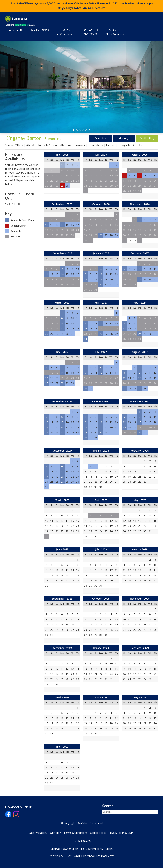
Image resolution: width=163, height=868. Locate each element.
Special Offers (14, 145)
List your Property (92, 849)
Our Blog (56, 833)
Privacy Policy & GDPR (121, 833)
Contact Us (90, 32)
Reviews (80, 145)
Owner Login (71, 849)
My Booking (41, 30)
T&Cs (142, 145)
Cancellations (62, 145)
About (30, 145)
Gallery (124, 138)
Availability (147, 138)
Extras (110, 145)
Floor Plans (96, 145)
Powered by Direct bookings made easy (81, 856)
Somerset (53, 138)
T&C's (65, 32)
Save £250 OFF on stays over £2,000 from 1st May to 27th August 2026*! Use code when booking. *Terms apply (81, 6)
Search (115, 32)
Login (109, 849)
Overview (101, 138)
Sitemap (55, 849)
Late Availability (38, 833)
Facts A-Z (44, 145)
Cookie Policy (98, 833)
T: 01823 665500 (82, 841)
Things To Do (127, 145)
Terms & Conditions (76, 833)
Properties (15, 30)
